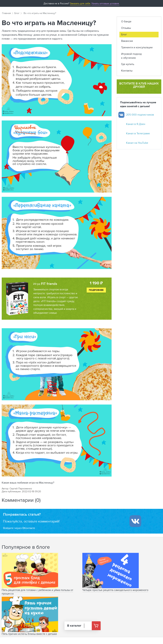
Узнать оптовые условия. (105, 3)
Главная (6, 13)
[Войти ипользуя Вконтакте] (135, 521)
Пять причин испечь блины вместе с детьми (29, 634)
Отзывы (126, 28)
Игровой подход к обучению (131, 56)
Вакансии (127, 41)
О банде (126, 21)
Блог (17, 13)
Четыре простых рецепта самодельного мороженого (115, 590)
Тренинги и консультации (137, 47)
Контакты (127, 71)
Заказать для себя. (80, 3)
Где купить (128, 64)
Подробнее (96, 290)
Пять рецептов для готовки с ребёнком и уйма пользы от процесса (37, 592)
